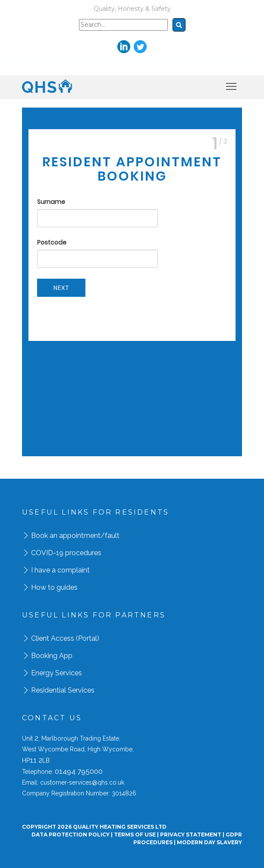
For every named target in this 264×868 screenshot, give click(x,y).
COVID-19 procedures (66, 553)
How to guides (54, 587)
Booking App (52, 656)
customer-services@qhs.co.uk (82, 782)
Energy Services (57, 673)
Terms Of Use (135, 835)
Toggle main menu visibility (232, 85)
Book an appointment (66, 536)
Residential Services (63, 690)
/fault (110, 536)
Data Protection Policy (71, 835)
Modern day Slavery (209, 842)
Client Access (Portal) (65, 638)
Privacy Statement (191, 835)
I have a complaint (60, 570)
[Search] (123, 25)
